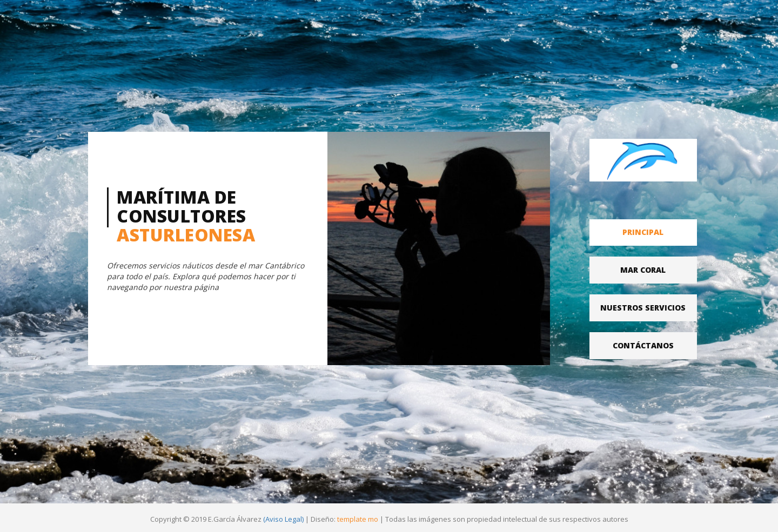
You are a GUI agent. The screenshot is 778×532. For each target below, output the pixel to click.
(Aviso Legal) (283, 519)
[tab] (643, 233)
